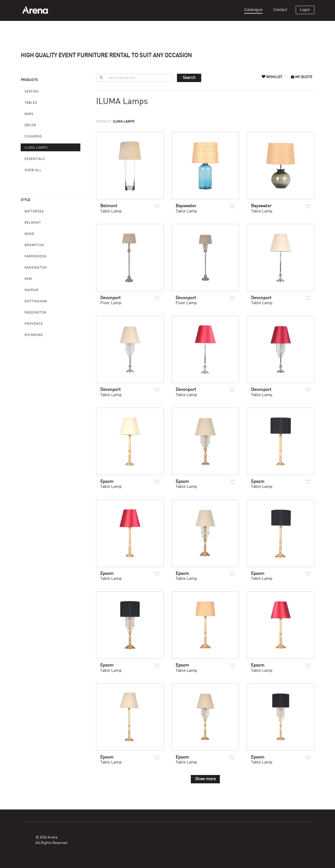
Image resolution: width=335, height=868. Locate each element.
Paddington (36, 313)
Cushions (33, 137)
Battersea (34, 212)
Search (189, 78)
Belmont (33, 223)
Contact (280, 10)
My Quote (301, 77)
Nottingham (36, 302)
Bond (29, 234)
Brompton (34, 245)
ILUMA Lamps (36, 148)
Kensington (36, 268)
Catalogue (253, 10)
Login (305, 10)
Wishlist (272, 77)
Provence (34, 324)
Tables (31, 103)
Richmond (34, 335)
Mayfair (32, 290)
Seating (32, 92)
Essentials (35, 159)
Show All (33, 170)
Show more (205, 779)
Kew (28, 279)
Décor (30, 125)
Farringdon (36, 257)
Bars (29, 114)
